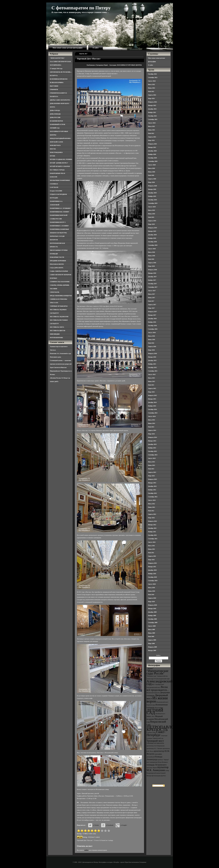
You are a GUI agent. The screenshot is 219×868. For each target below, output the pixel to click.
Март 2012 (151, 518)
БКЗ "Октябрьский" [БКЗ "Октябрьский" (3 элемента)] (158, 684)
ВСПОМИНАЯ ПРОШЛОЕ (59, 79)
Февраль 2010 (153, 605)
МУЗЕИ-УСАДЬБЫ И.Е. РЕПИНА (61, 159)
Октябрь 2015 (153, 367)
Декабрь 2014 (152, 402)
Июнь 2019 (152, 214)
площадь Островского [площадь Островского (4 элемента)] (157, 765)
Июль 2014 (152, 420)
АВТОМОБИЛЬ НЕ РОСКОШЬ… (61, 72)
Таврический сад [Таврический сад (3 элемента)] (158, 738)
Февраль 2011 (153, 563)
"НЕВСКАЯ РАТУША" (57, 58)
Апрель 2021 (152, 137)
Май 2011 (151, 553)
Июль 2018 (152, 252)
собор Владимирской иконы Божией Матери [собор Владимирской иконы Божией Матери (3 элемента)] (158, 773)
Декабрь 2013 (152, 444)
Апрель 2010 (152, 598)
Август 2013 (152, 458)
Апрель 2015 (152, 388)
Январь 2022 (152, 105)
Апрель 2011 (152, 556)
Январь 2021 (152, 147)
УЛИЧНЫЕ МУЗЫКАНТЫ (59, 306)
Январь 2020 (152, 189)
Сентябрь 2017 (153, 287)
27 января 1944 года (56, 69)
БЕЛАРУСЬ (54, 76)
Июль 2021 (152, 126)
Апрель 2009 (152, 640)
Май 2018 (151, 259)
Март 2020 (151, 182)
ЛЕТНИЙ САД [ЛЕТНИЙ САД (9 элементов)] (155, 711)
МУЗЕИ (53, 156)
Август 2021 (152, 123)
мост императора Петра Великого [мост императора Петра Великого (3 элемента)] (157, 762)
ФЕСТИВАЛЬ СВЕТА (57, 327)
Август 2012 (152, 500)
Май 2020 (151, 175)
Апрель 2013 (152, 472)
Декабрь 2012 (152, 486)
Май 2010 (151, 595)
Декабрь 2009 (152, 612)
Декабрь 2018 (152, 235)
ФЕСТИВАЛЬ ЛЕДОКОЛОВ (59, 317)
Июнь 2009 (152, 633)
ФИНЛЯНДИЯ (55, 334)
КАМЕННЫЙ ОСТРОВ (58, 124)
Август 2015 (152, 374)
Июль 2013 (152, 462)
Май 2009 (151, 637)
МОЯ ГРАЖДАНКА (56, 152)
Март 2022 (151, 98)
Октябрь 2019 (153, 200)
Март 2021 (151, 140)
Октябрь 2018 (153, 242)
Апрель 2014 (152, 430)
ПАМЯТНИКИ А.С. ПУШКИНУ (60, 208)
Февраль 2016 (153, 354)
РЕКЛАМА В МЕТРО (57, 264)
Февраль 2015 (153, 395)
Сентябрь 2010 (153, 581)
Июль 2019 (152, 210)
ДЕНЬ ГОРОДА (55, 110)
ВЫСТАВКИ (54, 86)
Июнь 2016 (152, 340)
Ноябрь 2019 (152, 196)
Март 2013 (151, 476)
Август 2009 (152, 626)
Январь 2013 (152, 483)
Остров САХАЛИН (56, 191)
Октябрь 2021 (153, 116)
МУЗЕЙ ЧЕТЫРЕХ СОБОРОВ (60, 166)
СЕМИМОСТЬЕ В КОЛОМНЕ (60, 282)
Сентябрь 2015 (153, 371)
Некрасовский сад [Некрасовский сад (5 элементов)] (156, 723)
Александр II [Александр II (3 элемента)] (151, 679)
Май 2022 (151, 91)
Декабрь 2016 (152, 319)
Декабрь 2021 (152, 109)
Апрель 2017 (152, 305)
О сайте (96, 48)
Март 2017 (151, 308)
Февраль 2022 (153, 102)
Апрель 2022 (152, 95)
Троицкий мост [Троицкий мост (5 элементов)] (155, 741)
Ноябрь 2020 (152, 154)
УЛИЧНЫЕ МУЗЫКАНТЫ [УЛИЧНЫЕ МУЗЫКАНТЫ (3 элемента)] (155, 743)
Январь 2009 (152, 650)
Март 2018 (151, 266)
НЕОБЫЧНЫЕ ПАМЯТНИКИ (60, 180)
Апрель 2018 (152, 263)
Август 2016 (152, 333)
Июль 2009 (152, 630)
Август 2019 (152, 207)
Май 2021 (151, 133)
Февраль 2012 (153, 521)
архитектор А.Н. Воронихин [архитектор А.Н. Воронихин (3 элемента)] (156, 746)
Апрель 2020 (152, 179)
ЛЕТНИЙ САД (55, 128)
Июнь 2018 (152, 256)
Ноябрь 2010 (152, 574)
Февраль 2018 (153, 270)
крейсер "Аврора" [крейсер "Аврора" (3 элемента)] (163, 760)
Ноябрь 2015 (152, 364)
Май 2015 (151, 385)
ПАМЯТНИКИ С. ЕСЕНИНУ (59, 226)
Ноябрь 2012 (152, 490)
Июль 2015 (152, 378)
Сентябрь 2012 (153, 497)
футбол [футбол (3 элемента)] (163, 776)
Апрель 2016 (152, 347)
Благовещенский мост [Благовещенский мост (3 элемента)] (154, 687)
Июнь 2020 (152, 172)
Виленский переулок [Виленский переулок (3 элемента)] (153, 693)
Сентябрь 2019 (153, 203)
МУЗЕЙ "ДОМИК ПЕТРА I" (59, 163)
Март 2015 (151, 392)
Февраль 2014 (153, 437)
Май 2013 (151, 469)
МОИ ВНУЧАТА (55, 145)
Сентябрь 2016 (153, 329)
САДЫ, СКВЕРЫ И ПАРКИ (59, 271)
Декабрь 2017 (152, 277)
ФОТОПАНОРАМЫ (56, 338)
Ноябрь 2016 (152, 322)
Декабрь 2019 (152, 193)
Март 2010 (151, 602)
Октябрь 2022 (153, 74)
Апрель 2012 (152, 514)
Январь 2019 (152, 231)
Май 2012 (151, 511)
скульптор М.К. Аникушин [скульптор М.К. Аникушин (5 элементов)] (158, 769)
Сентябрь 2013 (153, 455)
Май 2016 (151, 343)
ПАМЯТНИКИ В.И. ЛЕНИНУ (60, 212)
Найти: (158, 655)
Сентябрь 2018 (153, 245)
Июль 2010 (152, 588)
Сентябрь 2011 (153, 539)
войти (86, 850)
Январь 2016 (152, 357)
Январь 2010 (152, 609)
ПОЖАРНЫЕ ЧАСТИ (57, 257)
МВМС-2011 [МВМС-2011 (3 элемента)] (151, 716)
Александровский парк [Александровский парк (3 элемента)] (162, 679)
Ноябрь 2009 (152, 616)
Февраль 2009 (153, 647)
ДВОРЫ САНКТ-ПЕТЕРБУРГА (60, 100)
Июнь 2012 (152, 507)
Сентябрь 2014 (153, 413)
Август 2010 (152, 584)
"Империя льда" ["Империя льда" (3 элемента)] (152, 676)
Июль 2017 (152, 294)
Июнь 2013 (152, 465)
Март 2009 (151, 643)
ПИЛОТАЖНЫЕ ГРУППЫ (59, 250)
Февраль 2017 (153, 312)
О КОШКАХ (54, 184)
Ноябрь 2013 (152, 448)
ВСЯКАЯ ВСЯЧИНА (57, 83)
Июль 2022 (152, 84)
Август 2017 (152, 291)
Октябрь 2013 (153, 451)
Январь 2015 (152, 399)
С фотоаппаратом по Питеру (81, 8)
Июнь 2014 (152, 423)
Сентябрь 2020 (153, 161)
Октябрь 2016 (153, 326)
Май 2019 (151, 217)
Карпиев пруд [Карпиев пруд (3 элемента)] (151, 705)
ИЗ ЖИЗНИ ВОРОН (56, 121)
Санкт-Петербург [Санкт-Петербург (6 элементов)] (156, 733)
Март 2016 (151, 350)
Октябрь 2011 (153, 535)
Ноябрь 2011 (152, 532)
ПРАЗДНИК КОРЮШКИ (58, 261)
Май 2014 (151, 427)
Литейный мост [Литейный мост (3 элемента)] (160, 714)
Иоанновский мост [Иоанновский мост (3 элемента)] (162, 702)
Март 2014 (151, 434)
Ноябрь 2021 (152, 112)
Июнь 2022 (152, 88)
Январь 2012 (152, 525)
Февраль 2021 (153, 144)
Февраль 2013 (153, 479)
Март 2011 (151, 560)
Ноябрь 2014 (152, 406)
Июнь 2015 (152, 381)
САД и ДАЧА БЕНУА (57, 268)
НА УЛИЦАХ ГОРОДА (57, 170)
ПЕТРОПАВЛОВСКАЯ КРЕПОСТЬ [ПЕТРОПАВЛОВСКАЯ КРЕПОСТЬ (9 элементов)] (167, 728)
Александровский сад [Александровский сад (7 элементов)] (160, 682)
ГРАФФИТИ (54, 90)
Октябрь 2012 (153, 493)
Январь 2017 (152, 315)
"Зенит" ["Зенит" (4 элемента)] (150, 668)
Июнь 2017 (152, 298)
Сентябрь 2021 (153, 119)
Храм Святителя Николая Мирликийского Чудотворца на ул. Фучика (61, 371)
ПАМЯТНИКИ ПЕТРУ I (58, 222)
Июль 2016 (152, 336)
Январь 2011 (152, 567)
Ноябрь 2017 (152, 280)
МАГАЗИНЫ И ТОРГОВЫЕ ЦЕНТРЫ (129, 65)
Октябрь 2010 (153, 577)
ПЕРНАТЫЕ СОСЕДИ (57, 236)
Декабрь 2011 (152, 528)
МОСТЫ (53, 149)
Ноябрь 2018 (152, 238)
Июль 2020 (152, 168)
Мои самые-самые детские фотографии (68, 48)
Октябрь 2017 (153, 284)
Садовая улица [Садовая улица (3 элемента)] (151, 733)
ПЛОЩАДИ (54, 254)
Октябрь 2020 (153, 158)
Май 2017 (151, 301)
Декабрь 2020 (152, 151)
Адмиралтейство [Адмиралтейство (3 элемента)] (162, 676)
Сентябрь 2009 (153, 623)
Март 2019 (151, 224)
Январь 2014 (152, 441)
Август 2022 (152, 81)
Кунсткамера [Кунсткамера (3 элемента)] (159, 708)
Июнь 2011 (152, 549)
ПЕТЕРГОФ (54, 240)
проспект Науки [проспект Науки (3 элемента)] (152, 768)
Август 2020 (152, 165)
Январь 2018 (152, 273)
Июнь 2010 (152, 591)
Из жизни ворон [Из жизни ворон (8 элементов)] (157, 700)
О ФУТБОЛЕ (54, 187)
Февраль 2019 (153, 228)
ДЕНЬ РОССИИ (55, 117)
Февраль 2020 (153, 186)
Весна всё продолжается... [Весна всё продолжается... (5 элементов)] (158, 688)
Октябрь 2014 (153, 409)
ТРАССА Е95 (54, 303)
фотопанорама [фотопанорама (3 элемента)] (156, 776)
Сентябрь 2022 (153, 77)
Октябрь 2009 (153, 619)
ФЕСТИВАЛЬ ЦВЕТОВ (58, 331)
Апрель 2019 (152, 221)
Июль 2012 (152, 504)
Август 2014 (152, 416)
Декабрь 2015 (152, 360)
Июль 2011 (152, 546)
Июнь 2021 (152, 130)
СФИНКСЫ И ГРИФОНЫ (59, 299)
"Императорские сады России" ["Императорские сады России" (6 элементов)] (158, 672)
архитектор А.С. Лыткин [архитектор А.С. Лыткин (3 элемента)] (154, 748)
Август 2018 (152, 249)
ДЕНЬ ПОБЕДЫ (55, 114)
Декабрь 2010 (152, 570)
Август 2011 (152, 542)
